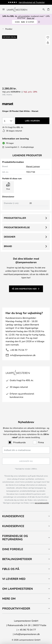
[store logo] (19, 9)
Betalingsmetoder (17, 559)
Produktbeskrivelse (17, 227)
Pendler (9, 29)
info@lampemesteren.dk (23, 355)
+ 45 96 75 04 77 (27, 630)
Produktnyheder (16, 608)
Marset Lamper (33, 166)
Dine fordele (13, 549)
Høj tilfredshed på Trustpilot (32, 2)
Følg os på (11, 569)
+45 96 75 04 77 (19, 350)
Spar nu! (31, 18)
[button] (48, 37)
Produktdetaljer (15, 218)
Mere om (9, 599)
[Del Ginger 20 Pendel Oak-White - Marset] (48, 43)
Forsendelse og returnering (15, 538)
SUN (24, 22)
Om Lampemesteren (18, 589)
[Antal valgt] (8, 121)
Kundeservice (13, 516)
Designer (10, 237)
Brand (8, 246)
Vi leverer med (14, 579)
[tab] (26, 516)
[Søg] (44, 9)
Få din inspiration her (24, 289)
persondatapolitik (42, 503)
